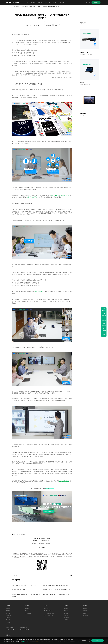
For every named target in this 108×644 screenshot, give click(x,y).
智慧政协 (66, 611)
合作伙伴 (47, 2)
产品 (27, 2)
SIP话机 (37, 556)
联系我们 (8, 618)
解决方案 (33, 2)
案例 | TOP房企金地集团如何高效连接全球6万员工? (24, 585)
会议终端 (27, 609)
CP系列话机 (28, 613)
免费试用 (62, 2)
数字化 (57, 25)
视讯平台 (46, 605)
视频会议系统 (35, 543)
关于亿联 (8, 605)
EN (86, 2)
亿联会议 (46, 609)
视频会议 (28, 25)
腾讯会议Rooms (38, 25)
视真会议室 (66, 618)
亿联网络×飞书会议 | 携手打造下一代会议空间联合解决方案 (57, 590)
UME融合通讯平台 (49, 611)
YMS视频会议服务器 (49, 613)
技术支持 (85, 609)
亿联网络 (45, 540)
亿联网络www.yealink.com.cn (28, 534)
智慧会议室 (48, 25)
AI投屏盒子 (28, 611)
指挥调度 (66, 613)
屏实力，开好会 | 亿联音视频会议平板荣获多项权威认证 (56, 585)
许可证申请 (85, 615)
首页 (14, 7)
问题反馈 (85, 611)
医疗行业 (66, 620)
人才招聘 (8, 620)
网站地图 (49, 540)
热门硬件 (27, 605)
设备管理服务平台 (49, 615)
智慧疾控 (66, 615)
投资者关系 (9, 615)
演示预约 (96, 2)
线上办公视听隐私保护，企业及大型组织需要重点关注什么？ (57, 594)
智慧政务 (66, 609)
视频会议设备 (42, 543)
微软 (39, 555)
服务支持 (40, 2)
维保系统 (85, 613)
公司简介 (8, 609)
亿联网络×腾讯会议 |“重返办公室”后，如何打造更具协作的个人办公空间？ (27, 595)
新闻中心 (19, 7)
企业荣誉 (8, 611)
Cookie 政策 (25, 641)
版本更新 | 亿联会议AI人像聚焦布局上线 (21, 590)
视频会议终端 (49, 543)
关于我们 (55, 2)
